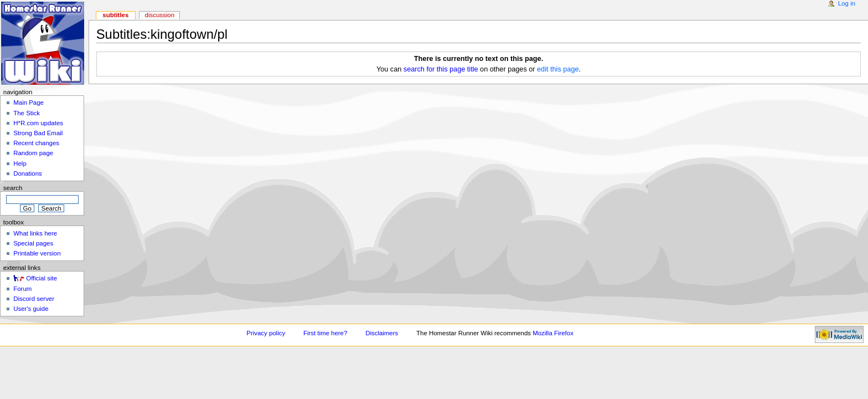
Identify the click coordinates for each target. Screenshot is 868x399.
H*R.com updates (38, 123)
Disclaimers (382, 333)
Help (20, 163)
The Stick (27, 113)
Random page (33, 153)
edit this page (558, 69)
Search (13, 188)
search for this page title (441, 69)
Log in (847, 3)
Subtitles (115, 15)
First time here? (325, 333)
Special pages (33, 243)
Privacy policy (266, 333)
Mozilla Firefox (553, 333)
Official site (42, 278)
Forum (22, 289)
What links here (35, 233)
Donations (28, 173)
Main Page (29, 103)
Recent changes (36, 143)
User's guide (31, 309)
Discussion (160, 15)
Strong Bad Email (38, 133)
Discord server (34, 299)
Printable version (37, 253)
